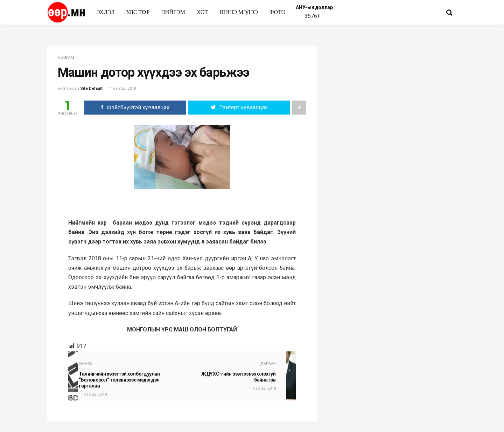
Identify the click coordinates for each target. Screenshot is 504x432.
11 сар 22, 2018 (122, 88)
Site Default (91, 88)
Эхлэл (106, 12)
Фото (278, 12)
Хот (202, 12)
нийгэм (173, 12)
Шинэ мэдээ (239, 12)
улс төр (138, 12)
